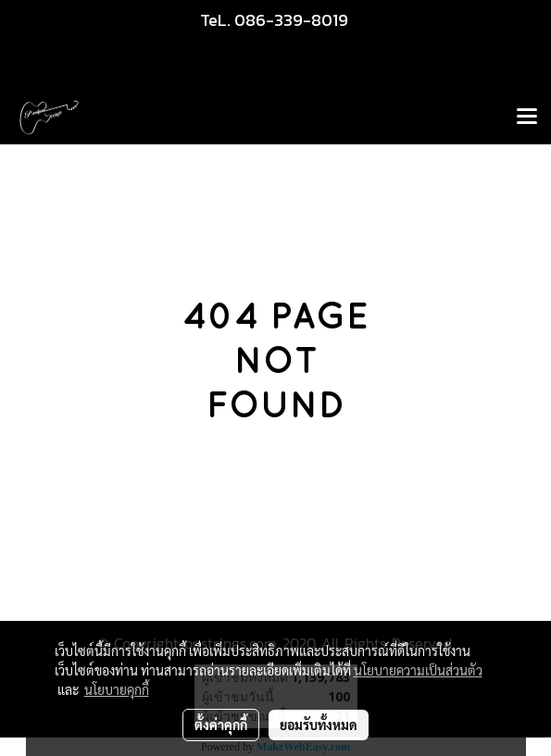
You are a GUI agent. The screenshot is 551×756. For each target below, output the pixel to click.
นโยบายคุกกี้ (117, 689)
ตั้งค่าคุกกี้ (221, 725)
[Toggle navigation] (527, 118)
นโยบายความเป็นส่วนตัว (418, 670)
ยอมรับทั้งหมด (319, 725)
